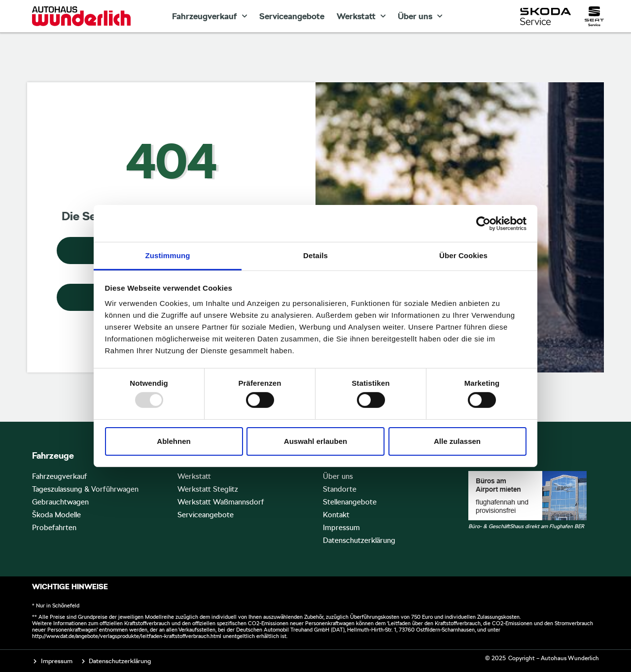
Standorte (340, 489)
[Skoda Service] (545, 17)
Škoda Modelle (56, 515)
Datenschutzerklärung (359, 540)
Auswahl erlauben (315, 441)
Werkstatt (361, 16)
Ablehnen (174, 441)
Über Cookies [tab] (463, 255)
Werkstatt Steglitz (208, 489)
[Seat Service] (594, 17)
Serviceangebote (292, 16)
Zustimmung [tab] (168, 255)
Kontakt (336, 515)
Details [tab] (315, 255)
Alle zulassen (457, 441)
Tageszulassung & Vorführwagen (85, 489)
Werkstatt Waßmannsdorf (221, 502)
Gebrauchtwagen (60, 502)
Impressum (341, 528)
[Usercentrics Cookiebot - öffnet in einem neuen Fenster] (483, 223)
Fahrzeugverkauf (210, 16)
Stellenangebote (350, 502)
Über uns (420, 16)
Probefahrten (54, 528)
